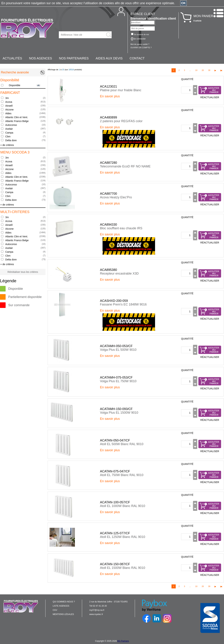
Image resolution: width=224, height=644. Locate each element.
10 (196, 70)
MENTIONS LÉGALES (63, 614)
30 (209, 70)
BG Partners (123, 641)
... (190, 70)
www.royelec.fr (96, 614)
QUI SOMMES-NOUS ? (64, 602)
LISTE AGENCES (61, 606)
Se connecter (139, 39)
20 (203, 70)
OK (183, 3)
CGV (55, 610)
